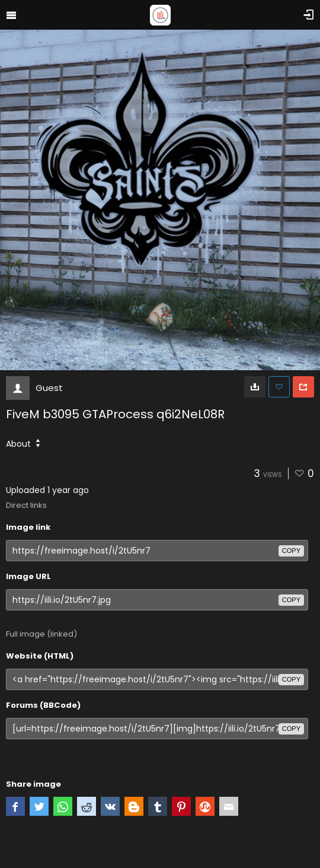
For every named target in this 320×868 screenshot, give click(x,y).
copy (291, 551)
